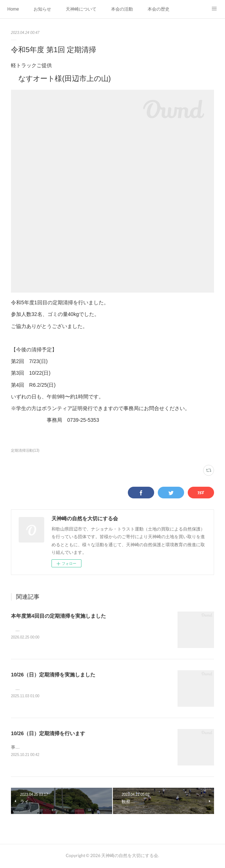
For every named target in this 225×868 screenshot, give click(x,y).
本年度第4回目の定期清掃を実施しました (58, 616)
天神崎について (81, 9)
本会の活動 (122, 9)
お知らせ (42, 9)
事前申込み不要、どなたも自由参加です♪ (52, 748)
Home (13, 9)
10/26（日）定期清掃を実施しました (53, 675)
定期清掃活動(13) (25, 450)
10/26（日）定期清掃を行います (48, 734)
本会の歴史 (159, 9)
